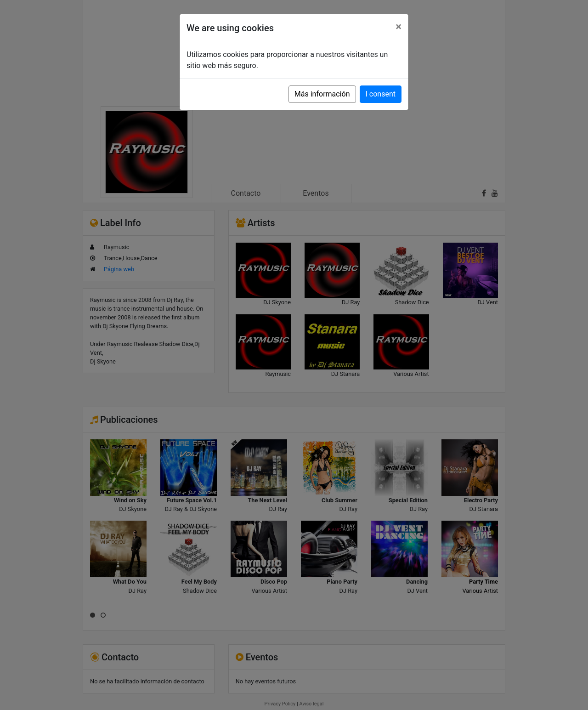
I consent (381, 94)
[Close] (399, 27)
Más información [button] (322, 94)
